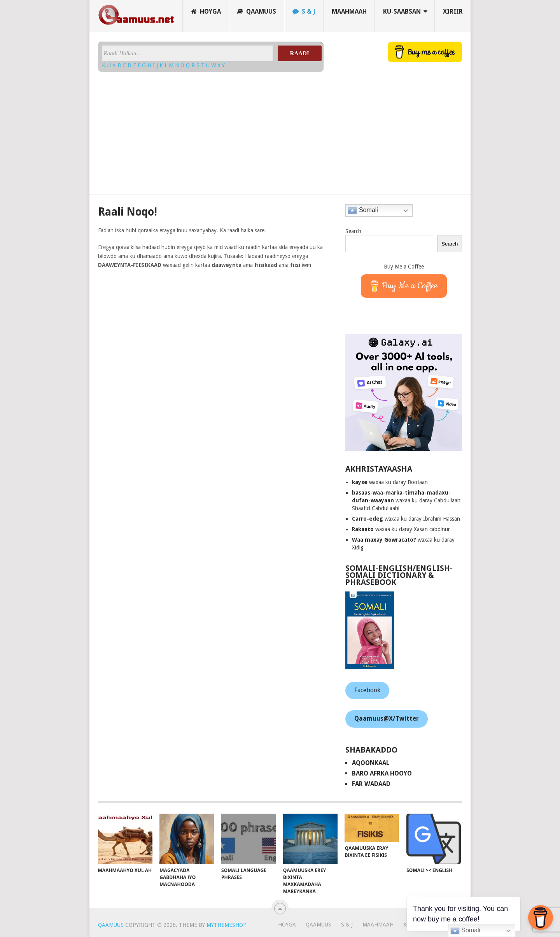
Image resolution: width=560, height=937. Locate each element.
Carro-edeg (367, 519)
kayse (360, 482)
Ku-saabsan (402, 11)
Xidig (358, 547)
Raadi (300, 53)
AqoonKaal (371, 763)
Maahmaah (349, 11)
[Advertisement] (211, 130)
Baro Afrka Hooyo (382, 773)
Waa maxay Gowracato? (384, 540)
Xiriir (453, 11)
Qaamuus (257, 11)
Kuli (107, 65)
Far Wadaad (371, 784)
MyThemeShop (227, 925)
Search (353, 231)
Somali (363, 211)
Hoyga (206, 11)
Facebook (367, 690)
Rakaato (363, 529)
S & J (304, 11)
